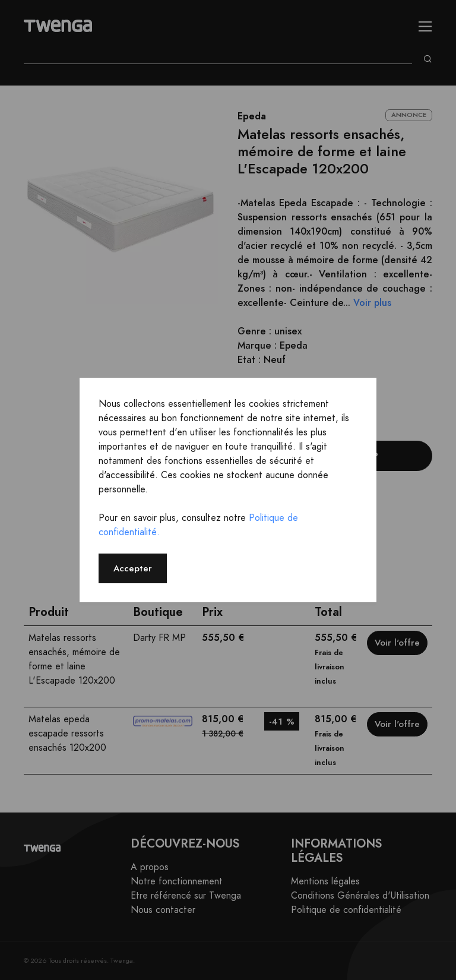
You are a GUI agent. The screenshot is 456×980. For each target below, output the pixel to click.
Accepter (133, 568)
